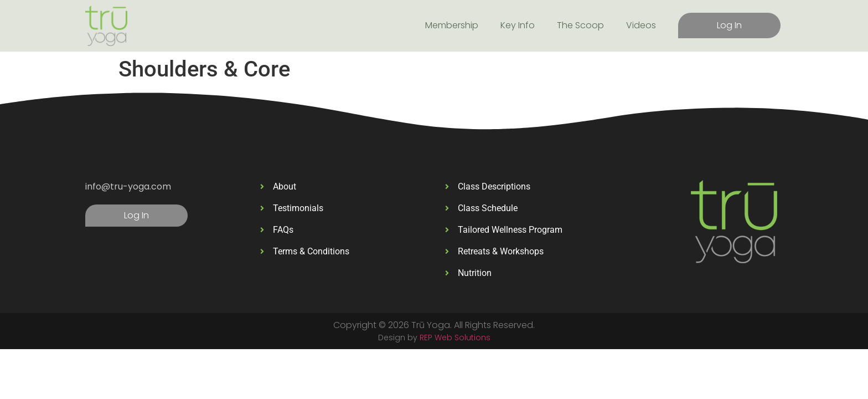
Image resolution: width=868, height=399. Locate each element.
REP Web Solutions (455, 337)
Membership (452, 25)
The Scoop (580, 25)
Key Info (518, 25)
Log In (729, 25)
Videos (641, 25)
